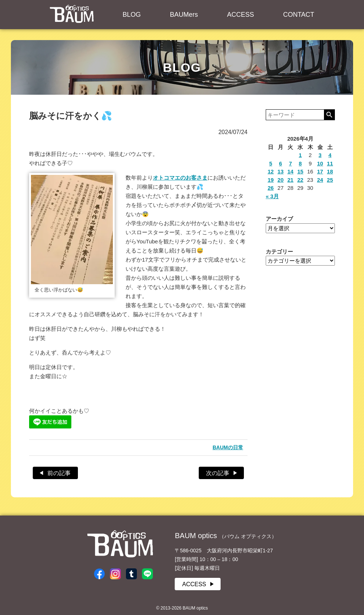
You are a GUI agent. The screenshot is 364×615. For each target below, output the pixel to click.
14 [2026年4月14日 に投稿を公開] (291, 171)
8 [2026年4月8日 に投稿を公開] (300, 163)
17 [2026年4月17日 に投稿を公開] (320, 171)
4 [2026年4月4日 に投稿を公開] (330, 155)
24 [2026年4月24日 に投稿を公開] (320, 180)
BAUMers (184, 15)
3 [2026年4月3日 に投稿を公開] (320, 155)
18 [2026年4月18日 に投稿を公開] (330, 171)
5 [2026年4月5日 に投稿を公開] (270, 163)
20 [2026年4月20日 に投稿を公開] (280, 180)
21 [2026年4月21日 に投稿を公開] (291, 180)
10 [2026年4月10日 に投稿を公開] (320, 163)
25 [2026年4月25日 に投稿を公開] (330, 180)
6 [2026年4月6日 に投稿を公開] (281, 163)
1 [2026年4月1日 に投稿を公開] (300, 155)
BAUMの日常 (228, 447)
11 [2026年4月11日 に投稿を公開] (330, 163)
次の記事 (218, 473)
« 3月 (272, 196)
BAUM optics (72, 14)
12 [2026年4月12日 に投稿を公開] (271, 171)
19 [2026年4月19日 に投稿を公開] (271, 180)
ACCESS (241, 15)
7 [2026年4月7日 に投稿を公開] (290, 163)
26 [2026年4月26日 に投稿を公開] (271, 188)
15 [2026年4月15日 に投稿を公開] (300, 171)
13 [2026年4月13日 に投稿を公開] (280, 171)
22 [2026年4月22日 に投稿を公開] (300, 180)
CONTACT (299, 15)
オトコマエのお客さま (180, 178)
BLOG (132, 15)
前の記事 (59, 473)
